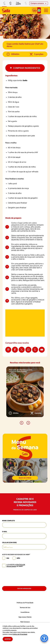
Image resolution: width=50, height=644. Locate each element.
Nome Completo (8, 521)
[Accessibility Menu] (44, 638)
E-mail (5, 532)
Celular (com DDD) (9, 543)
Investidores (25, 612)
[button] (22, 423)
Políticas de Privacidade (25, 603)
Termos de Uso (25, 608)
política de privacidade (16, 566)
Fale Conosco (25, 622)
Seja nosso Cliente (25, 617)
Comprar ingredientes (25, 68)
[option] (25, 392)
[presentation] (22, 576)
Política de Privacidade (20, 634)
